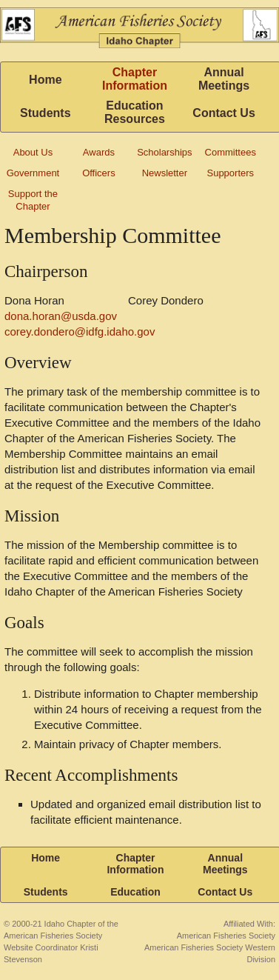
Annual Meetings (224, 79)
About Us (33, 152)
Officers (99, 173)
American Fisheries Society (226, 936)
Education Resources (135, 112)
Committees (231, 152)
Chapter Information (135, 79)
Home (45, 80)
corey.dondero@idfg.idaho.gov (80, 331)
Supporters (230, 173)
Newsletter (165, 173)
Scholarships (164, 152)
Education (135, 892)
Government (33, 173)
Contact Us (223, 113)
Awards (99, 152)
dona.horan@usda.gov (61, 316)
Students (45, 113)
